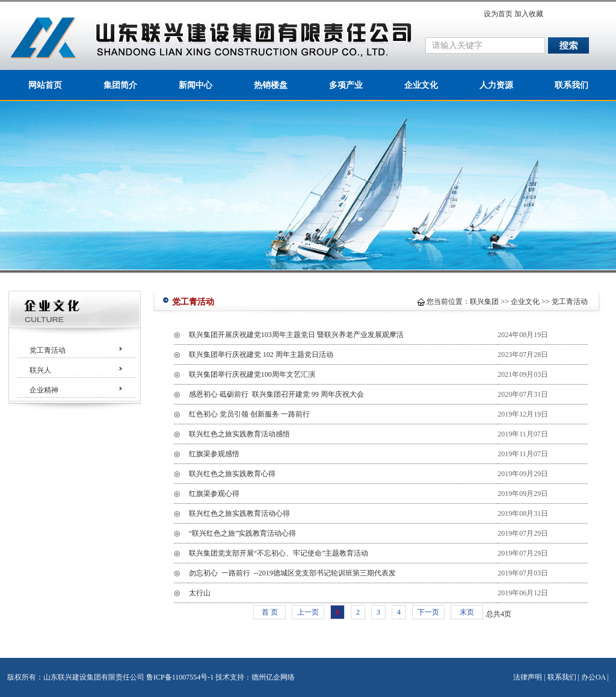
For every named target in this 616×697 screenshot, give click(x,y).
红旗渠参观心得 (214, 494)
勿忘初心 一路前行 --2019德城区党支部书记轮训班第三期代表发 (292, 573)
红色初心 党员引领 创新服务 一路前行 (272, 414)
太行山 (200, 593)
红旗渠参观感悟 (214, 454)
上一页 (308, 612)
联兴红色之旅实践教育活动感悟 (239, 434)
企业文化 (421, 85)
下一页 (428, 612)
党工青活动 (48, 350)
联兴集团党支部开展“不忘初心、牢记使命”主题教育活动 (279, 553)
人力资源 (496, 85)
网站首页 (45, 85)
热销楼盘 (271, 85)
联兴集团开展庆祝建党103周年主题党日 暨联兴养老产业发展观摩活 (296, 335)
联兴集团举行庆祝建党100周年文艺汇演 (252, 374)
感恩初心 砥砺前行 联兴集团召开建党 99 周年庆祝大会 (276, 394)
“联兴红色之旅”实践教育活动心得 (243, 533)
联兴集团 (484, 302)
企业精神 (44, 390)
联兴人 (40, 370)
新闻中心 (196, 85)
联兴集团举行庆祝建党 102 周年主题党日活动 (261, 355)
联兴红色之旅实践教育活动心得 (239, 513)
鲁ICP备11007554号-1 (180, 677)
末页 (467, 612)
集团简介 (120, 85)
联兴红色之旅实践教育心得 (232, 474)
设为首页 (498, 14)
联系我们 (571, 85)
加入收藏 (529, 14)
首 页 (270, 612)
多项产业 (346, 85)
